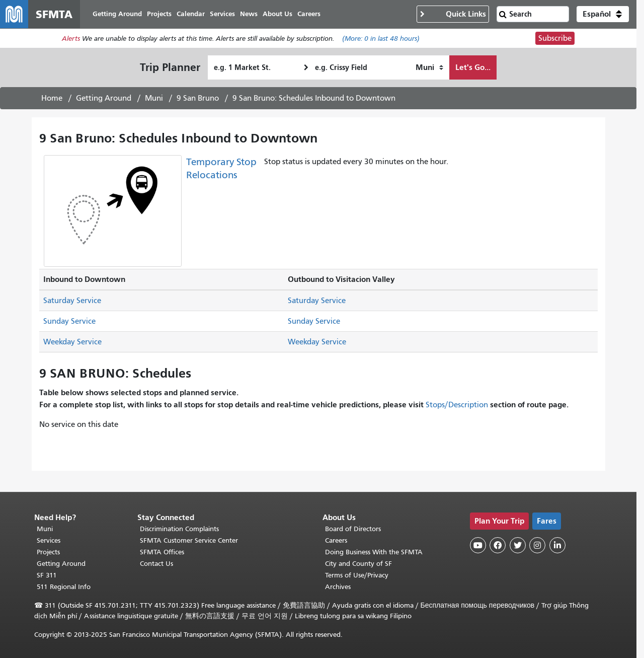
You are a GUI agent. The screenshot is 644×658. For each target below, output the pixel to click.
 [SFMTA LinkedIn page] (557, 545)
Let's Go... (473, 67)
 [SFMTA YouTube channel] (478, 545)
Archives (338, 587)
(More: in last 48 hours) (381, 39)
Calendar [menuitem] (191, 14)
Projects (48, 552)
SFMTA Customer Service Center (189, 540)
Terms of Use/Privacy (357, 575)
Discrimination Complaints (179, 529)
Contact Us (156, 564)
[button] (603, 14)
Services (49, 540)
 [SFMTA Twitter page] (518, 545)
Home (52, 98)
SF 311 (47, 575)
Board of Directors (353, 529)
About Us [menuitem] (277, 14)
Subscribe (555, 38)
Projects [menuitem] (159, 14)
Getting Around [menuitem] (117, 14)
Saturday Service (72, 301)
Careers (336, 540)
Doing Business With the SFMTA (374, 552)
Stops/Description (457, 405)
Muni (154, 98)
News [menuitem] (249, 14)
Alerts (71, 39)
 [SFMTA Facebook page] (498, 545)
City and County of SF (358, 564)
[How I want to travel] (429, 67)
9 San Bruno (198, 98)
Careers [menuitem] (309, 14)
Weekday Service (72, 342)
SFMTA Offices (162, 552)
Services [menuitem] (222, 14)
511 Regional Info (64, 587)
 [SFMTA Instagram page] (537, 545)
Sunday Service (69, 321)
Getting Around (104, 98)
